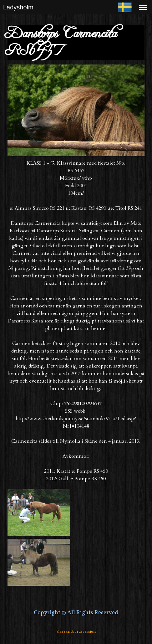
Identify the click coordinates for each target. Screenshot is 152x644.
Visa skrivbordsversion (76, 632)
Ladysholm (18, 7)
